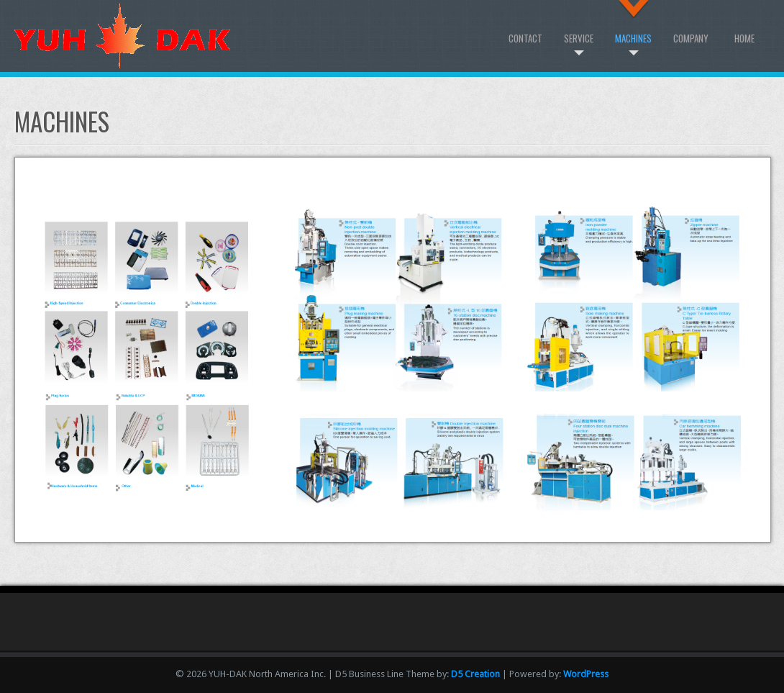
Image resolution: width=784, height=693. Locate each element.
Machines (633, 38)
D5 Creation (475, 674)
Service (579, 38)
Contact (525, 38)
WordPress (586, 674)
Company (691, 38)
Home (744, 38)
